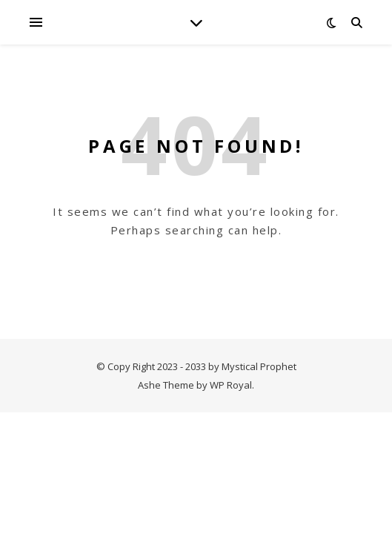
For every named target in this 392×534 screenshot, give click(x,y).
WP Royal (231, 385)
